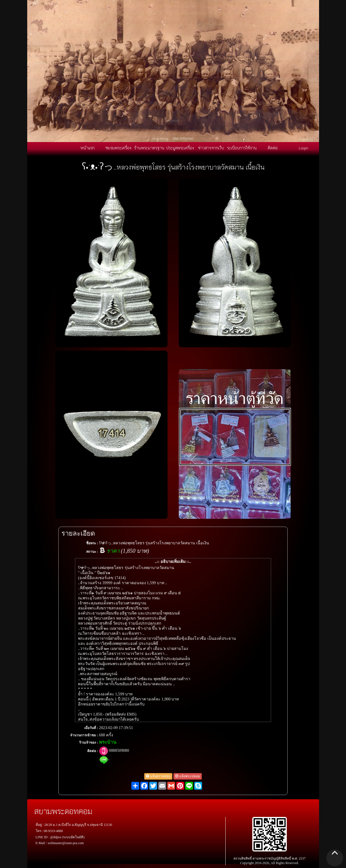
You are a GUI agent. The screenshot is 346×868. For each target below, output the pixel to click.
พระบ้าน (108, 742)
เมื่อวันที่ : (91, 728)
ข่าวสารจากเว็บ (211, 148)
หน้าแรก (88, 148)
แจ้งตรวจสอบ (158, 776)
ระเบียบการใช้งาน (242, 148)
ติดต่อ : (93, 751)
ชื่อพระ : (92, 543)
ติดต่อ (273, 148)
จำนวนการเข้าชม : (84, 735)
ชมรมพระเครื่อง (118, 148)
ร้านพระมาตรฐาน (149, 148)
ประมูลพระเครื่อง (180, 148)
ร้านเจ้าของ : (89, 743)
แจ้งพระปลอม (188, 776)
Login (304, 148)
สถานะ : (92, 552)
